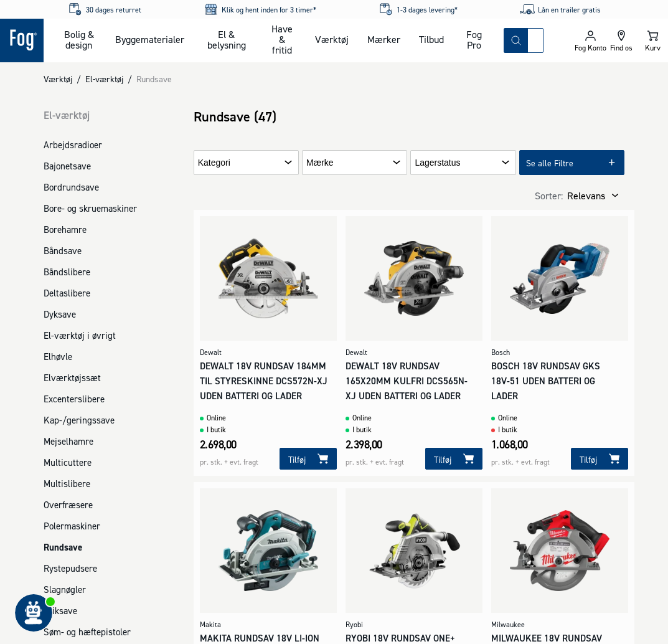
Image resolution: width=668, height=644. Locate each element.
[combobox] (535, 40)
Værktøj (332, 39)
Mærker (384, 39)
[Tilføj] (308, 459)
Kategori (214, 163)
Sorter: (549, 196)
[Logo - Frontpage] (22, 40)
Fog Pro (474, 40)
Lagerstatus (437, 163)
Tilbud (431, 39)
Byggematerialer (150, 39)
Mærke (320, 163)
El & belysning (227, 40)
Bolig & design (79, 40)
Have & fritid (282, 39)
